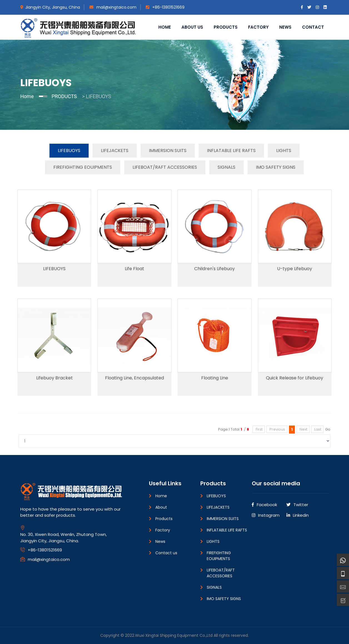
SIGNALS (226, 167)
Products (226, 27)
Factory (258, 27)
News (285, 27)
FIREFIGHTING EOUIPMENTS (83, 167)
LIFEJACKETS (115, 151)
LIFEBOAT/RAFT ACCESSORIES (165, 167)
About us (192, 27)
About (161, 507)
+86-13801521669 (165, 7)
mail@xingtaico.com (113, 7)
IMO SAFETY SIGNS (276, 167)
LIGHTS (284, 151)
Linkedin (298, 515)
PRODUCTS (64, 96)
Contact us (166, 553)
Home (165, 27)
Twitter (297, 505)
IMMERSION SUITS (168, 151)
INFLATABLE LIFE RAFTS (231, 151)
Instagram (266, 515)
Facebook (264, 505)
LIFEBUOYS (69, 151)
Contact (313, 27)
